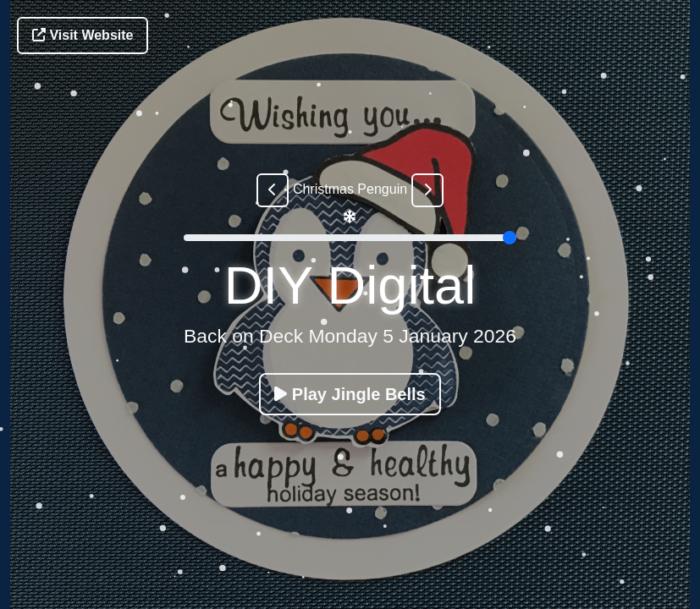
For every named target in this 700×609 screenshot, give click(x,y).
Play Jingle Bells (350, 394)
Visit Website (83, 35)
